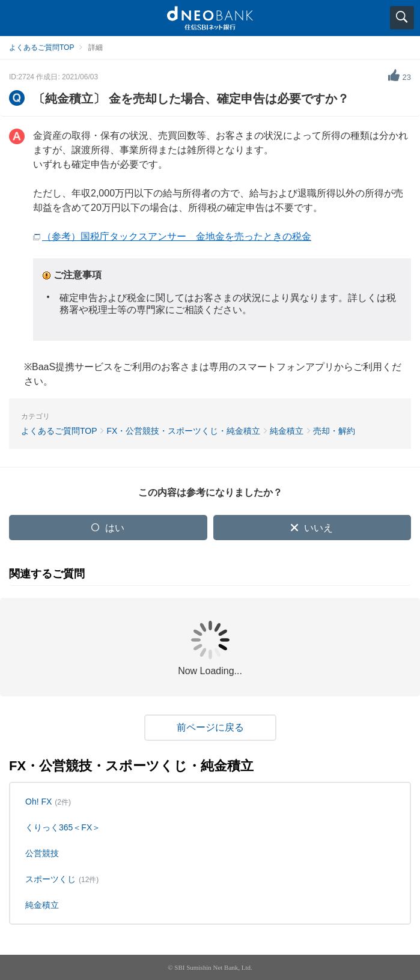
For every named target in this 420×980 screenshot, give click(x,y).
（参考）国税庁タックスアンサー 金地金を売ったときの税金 (177, 236)
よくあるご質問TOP (41, 47)
